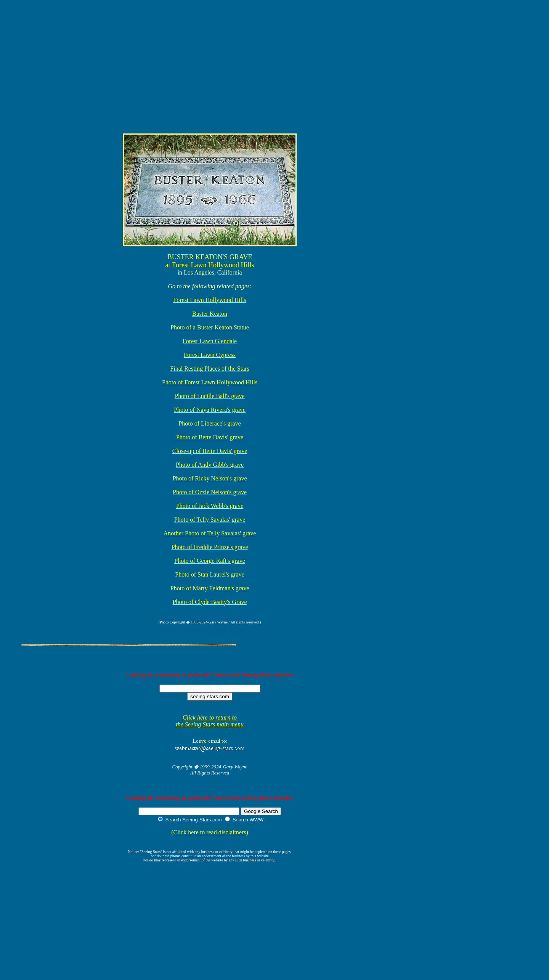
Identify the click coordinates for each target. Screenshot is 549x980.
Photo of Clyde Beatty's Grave (210, 602)
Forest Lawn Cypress (210, 355)
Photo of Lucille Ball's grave (209, 396)
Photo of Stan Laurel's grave (210, 574)
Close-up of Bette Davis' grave (210, 451)
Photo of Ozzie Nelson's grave (210, 492)
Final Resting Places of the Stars (210, 369)
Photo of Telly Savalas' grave (210, 520)
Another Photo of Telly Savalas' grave (210, 533)
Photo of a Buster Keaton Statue (210, 327)
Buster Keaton (210, 314)
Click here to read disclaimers (210, 832)
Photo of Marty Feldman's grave (210, 588)
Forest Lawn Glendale (210, 341)
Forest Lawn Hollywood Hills (210, 300)
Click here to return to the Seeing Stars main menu (210, 721)
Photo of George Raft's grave (210, 561)
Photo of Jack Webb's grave (210, 506)
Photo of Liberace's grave (209, 423)
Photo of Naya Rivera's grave (210, 410)
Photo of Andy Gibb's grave (210, 465)
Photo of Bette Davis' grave (210, 437)
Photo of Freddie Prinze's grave (210, 547)
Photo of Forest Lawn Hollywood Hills (210, 382)
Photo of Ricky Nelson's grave (210, 478)
